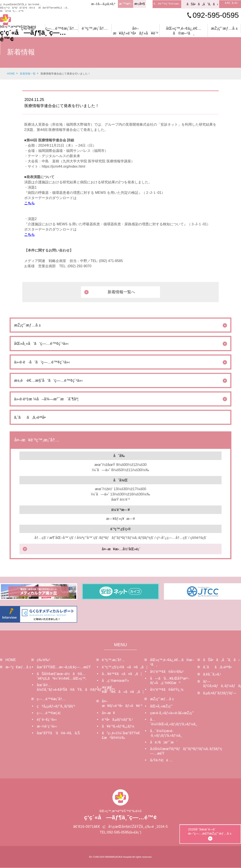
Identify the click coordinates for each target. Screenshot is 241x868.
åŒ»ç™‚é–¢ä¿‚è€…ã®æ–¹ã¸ (184, 31)
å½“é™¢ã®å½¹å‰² (167, 672)
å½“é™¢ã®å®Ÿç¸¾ (167, 690)
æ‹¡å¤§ (138, 4)
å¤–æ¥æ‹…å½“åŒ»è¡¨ (121, 549)
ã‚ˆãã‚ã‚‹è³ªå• (219, 667)
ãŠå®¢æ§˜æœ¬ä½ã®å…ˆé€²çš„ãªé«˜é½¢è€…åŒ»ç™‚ (62, 676)
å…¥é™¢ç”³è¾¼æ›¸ (166, 4)
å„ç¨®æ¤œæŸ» (115, 681)
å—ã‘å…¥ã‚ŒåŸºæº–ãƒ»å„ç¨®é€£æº (170, 681)
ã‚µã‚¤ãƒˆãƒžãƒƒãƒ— (220, 693)
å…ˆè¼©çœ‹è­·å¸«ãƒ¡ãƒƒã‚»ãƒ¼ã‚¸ (166, 733)
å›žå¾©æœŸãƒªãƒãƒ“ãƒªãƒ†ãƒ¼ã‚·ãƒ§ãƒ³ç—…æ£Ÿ (174, 751)
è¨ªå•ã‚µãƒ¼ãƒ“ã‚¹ (117, 720)
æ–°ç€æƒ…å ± (18, 667)
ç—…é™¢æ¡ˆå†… (62, 28)
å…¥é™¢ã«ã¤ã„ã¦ (122, 674)
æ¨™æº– (124, 4)
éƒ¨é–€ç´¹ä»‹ (47, 720)
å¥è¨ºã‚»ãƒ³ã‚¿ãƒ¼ (118, 727)
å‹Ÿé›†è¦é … (161, 760)
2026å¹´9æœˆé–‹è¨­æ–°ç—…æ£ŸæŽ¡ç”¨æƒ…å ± (226, 820)
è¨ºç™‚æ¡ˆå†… (95, 28)
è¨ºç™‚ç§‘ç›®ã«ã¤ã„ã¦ (123, 667)
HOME (11, 74)
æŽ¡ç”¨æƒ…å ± (224, 28)
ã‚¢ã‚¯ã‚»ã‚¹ (232, 3)
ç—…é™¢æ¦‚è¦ (50, 713)
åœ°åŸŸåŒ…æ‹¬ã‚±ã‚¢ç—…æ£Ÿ (64, 667)
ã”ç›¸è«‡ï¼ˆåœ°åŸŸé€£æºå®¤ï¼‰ (121, 736)
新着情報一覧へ (122, 292)
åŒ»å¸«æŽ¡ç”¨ (161, 706)
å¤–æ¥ (108, 713)
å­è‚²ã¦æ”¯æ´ (164, 742)
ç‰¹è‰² (28, 28)
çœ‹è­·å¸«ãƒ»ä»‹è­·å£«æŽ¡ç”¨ (172, 713)
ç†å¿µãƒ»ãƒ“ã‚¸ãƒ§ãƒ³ (56, 706)
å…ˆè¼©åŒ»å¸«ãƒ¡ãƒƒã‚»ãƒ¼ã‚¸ (174, 722)
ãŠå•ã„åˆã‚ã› (202, 4)
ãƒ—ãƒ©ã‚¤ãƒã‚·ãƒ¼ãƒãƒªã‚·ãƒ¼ (222, 684)
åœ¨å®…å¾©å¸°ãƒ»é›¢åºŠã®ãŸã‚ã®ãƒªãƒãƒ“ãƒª (67, 687)
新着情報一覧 (28, 74)
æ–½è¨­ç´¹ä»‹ (47, 727)
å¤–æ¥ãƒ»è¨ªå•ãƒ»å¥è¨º (135, 31)
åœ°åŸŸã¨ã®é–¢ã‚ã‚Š (58, 733)
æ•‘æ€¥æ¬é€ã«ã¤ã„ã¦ (123, 690)
